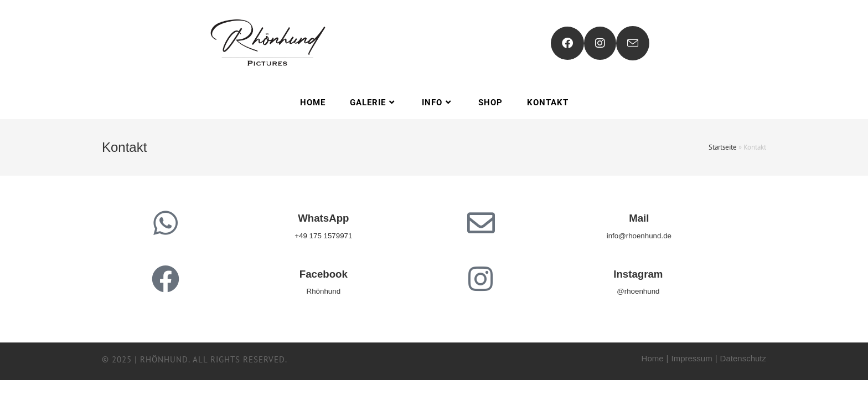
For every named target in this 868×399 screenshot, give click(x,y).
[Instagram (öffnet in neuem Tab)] (600, 43)
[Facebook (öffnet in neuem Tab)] (567, 43)
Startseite (723, 147)
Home (653, 358)
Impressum (692, 358)
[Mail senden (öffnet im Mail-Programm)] (633, 43)
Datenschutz (743, 358)
